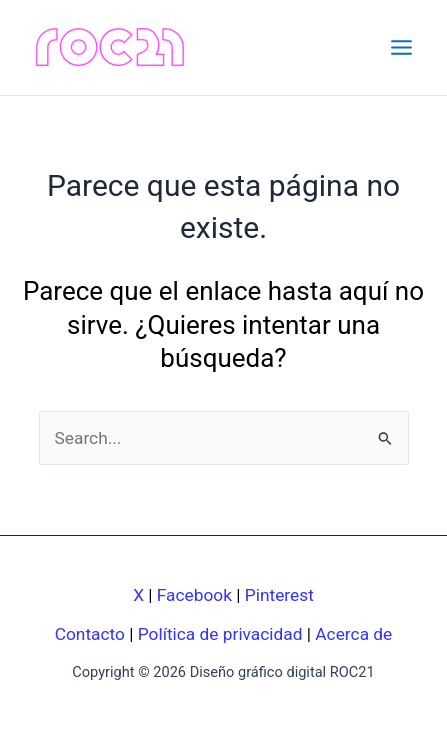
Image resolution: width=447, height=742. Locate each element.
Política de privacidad (220, 634)
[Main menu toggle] (401, 47)
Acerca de (353, 634)
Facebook (194, 595)
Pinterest (279, 595)
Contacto (90, 634)
